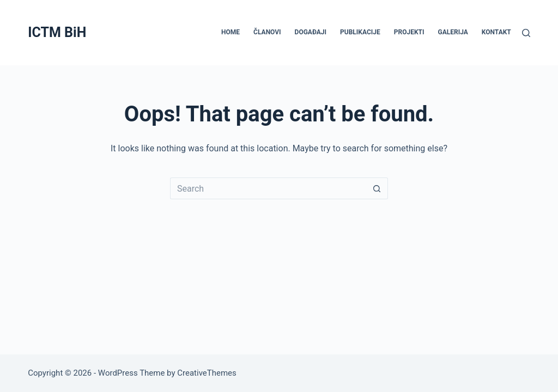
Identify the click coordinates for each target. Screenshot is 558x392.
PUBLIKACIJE (360, 32)
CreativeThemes (207, 373)
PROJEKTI (409, 32)
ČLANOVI (267, 32)
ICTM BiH (57, 32)
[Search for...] (268, 188)
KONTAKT (496, 32)
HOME (231, 32)
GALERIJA (453, 32)
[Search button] (377, 188)
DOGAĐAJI (311, 32)
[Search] (526, 33)
